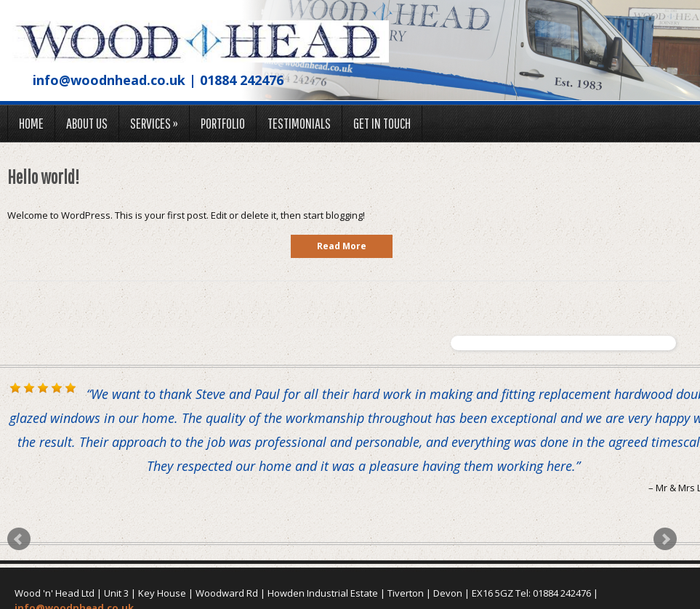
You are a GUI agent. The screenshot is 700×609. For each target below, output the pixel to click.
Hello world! (43, 177)
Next (665, 539)
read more (342, 246)
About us (87, 123)
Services (154, 123)
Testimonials (299, 123)
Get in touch (382, 123)
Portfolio (223, 123)
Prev (19, 539)
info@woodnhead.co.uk (109, 80)
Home (31, 123)
